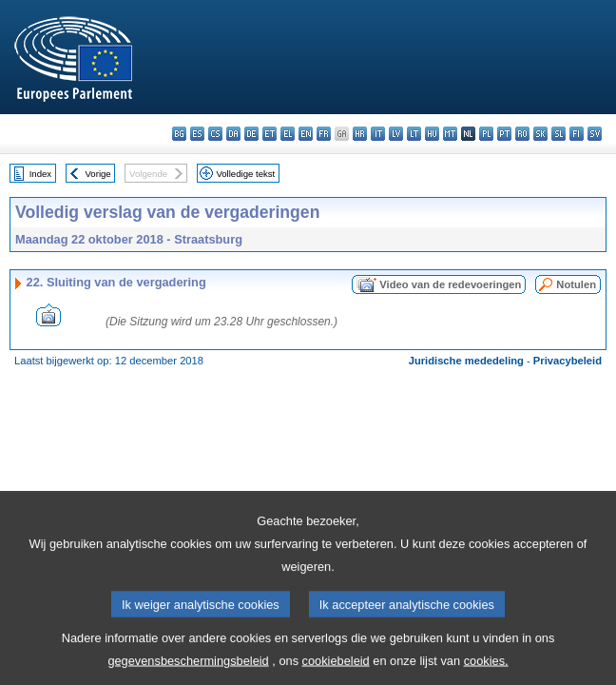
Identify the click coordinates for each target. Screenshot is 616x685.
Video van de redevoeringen (450, 284)
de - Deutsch (251, 134)
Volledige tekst (245, 174)
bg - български (179, 134)
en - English (306, 134)
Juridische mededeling (466, 361)
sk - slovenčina (540, 134)
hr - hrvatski (360, 134)
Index (40, 174)
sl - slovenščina (558, 134)
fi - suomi (577, 134)
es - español (197, 134)
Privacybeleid (568, 361)
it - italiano (378, 134)
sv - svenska (595, 134)
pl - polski (486, 134)
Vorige (98, 174)
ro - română (522, 134)
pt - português (504, 134)
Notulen (576, 284)
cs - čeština (215, 134)
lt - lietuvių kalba (414, 134)
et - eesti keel (269, 134)
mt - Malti (450, 134)
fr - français (324, 134)
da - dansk (233, 134)
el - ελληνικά (288, 134)
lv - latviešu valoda (396, 134)
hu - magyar (432, 134)
